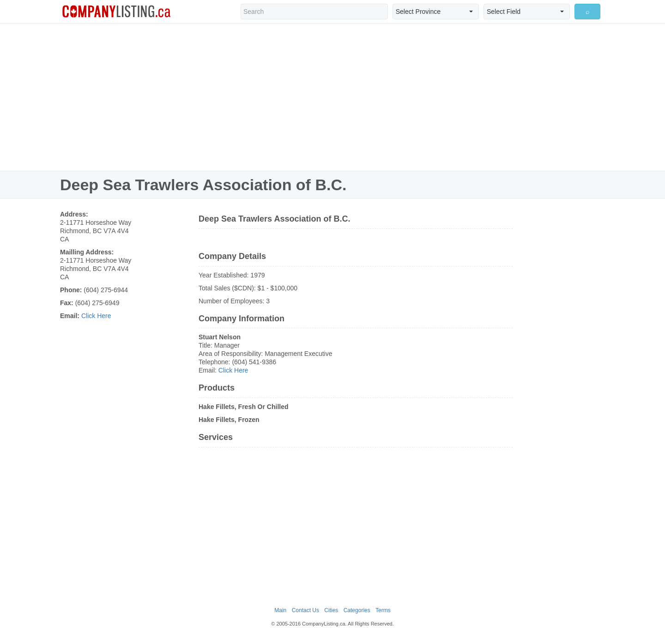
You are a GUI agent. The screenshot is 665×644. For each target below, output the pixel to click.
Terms (383, 610)
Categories (357, 610)
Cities (331, 610)
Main (280, 610)
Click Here (96, 316)
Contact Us (305, 610)
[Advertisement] (332, 97)
